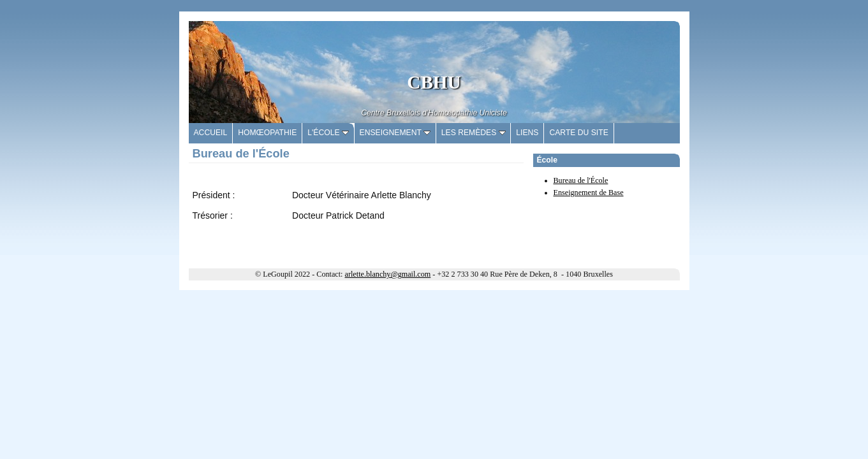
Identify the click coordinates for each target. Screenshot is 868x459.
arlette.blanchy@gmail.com (388, 274)
